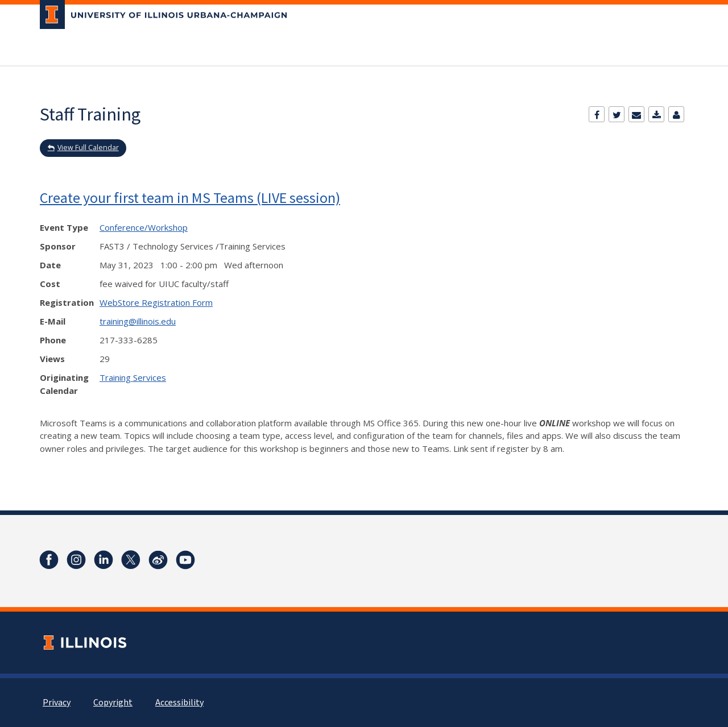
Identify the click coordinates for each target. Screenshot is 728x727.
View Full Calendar (88, 148)
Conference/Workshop (144, 227)
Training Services (133, 377)
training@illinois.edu (138, 321)
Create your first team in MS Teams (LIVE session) (190, 198)
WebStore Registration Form (156, 302)
